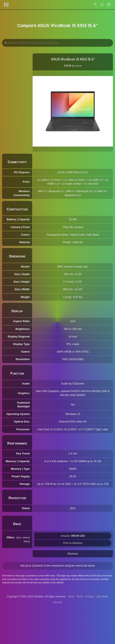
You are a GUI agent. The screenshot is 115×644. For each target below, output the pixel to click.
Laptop (78, 66)
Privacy (89, 597)
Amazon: (73, 536)
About (71, 597)
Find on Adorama (73, 543)
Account (57, 602)
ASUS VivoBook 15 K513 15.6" (73, 59)
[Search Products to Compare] (57, 43)
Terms (80, 597)
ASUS (68, 66)
